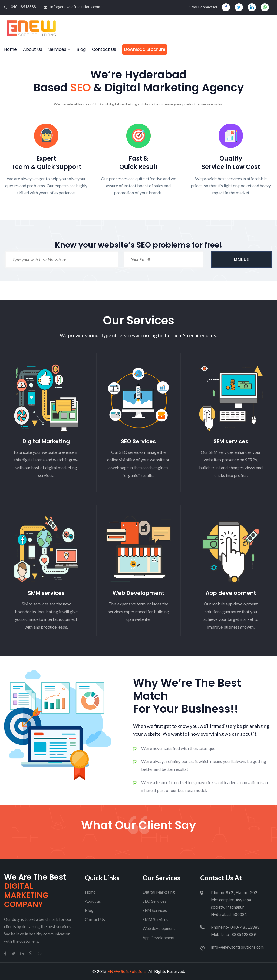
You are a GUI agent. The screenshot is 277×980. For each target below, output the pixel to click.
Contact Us (104, 49)
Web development (159, 928)
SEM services (231, 441)
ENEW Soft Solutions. (127, 971)
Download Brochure (145, 49)
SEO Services (138, 441)
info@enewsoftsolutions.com (72, 7)
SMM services (46, 593)
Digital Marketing (46, 441)
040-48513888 (20, 7)
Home (10, 49)
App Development (159, 938)
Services (57, 49)
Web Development (138, 593)
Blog (81, 49)
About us (93, 901)
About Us (33, 49)
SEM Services (155, 910)
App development (231, 593)
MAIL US (241, 259)
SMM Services (155, 919)
